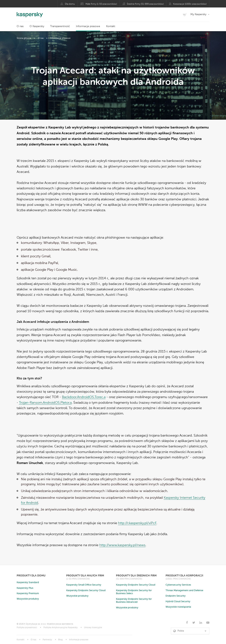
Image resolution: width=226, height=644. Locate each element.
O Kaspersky (37, 26)
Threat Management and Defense (184, 591)
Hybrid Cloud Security (178, 602)
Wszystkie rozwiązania (178, 607)
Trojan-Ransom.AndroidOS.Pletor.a (45, 403)
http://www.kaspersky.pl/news (122, 545)
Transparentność (60, 26)
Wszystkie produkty (28, 599)
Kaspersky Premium (28, 593)
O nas (20, 26)
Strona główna (24, 38)
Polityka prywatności (27, 628)
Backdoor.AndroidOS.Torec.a (84, 397)
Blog (60, 640)
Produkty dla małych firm (85, 576)
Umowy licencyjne (93, 628)
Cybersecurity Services (178, 585)
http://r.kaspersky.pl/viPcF (137, 523)
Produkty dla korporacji (184, 576)
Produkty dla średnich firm (136, 576)
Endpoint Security (176, 596)
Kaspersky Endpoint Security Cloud (86, 591)
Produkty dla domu (31, 576)
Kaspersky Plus (25, 588)
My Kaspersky (198, 14)
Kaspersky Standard (28, 582)
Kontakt (111, 26)
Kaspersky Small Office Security (84, 585)
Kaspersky (30, 13)
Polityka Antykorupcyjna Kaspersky (61, 628)
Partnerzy (47, 640)
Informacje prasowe (88, 26)
